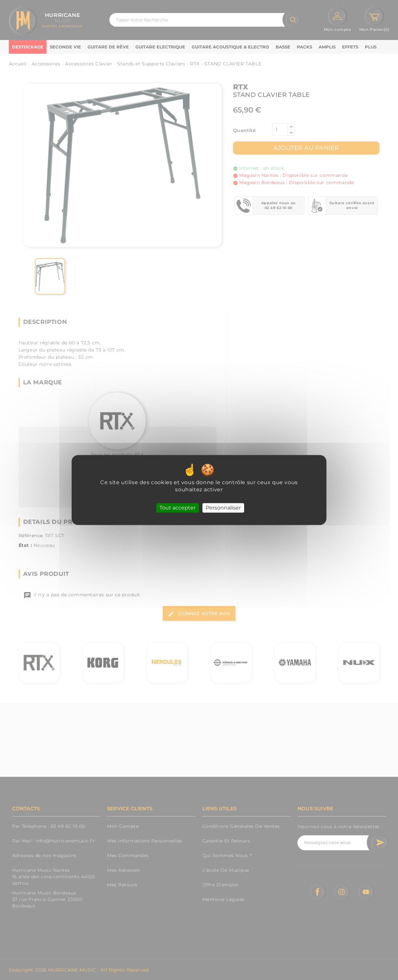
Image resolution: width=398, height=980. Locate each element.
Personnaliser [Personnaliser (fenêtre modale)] (223, 508)
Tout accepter (178, 508)
